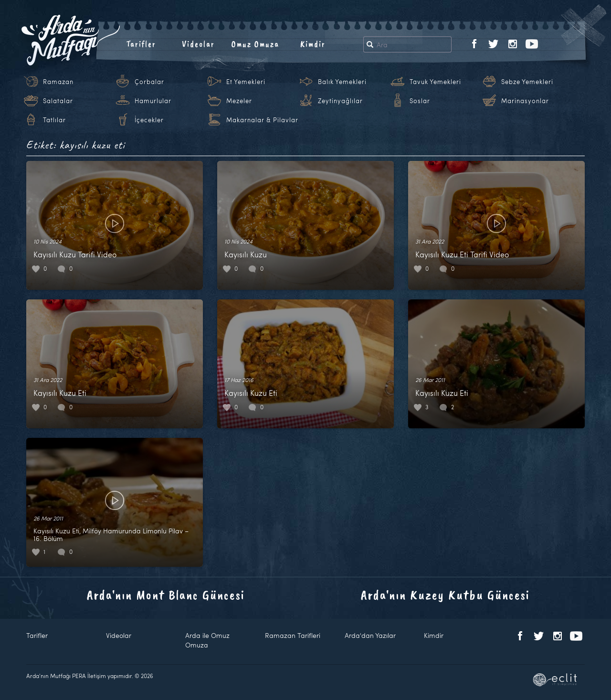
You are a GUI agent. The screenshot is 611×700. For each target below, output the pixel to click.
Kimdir (313, 44)
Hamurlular (153, 101)
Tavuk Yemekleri (435, 82)
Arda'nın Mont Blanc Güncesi (166, 595)
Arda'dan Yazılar (370, 635)
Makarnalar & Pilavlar (262, 120)
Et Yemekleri (246, 82)
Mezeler (239, 101)
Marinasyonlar (525, 101)
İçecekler (149, 120)
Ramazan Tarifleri (293, 635)
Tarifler (141, 44)
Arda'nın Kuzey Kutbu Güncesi (445, 595)
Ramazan (58, 82)
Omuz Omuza (255, 44)
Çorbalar (149, 82)
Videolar (198, 44)
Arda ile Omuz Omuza (207, 640)
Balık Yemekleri (342, 82)
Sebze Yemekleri (527, 82)
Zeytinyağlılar (340, 101)
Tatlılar (54, 120)
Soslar (420, 101)
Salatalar (58, 101)
